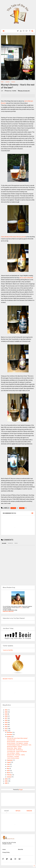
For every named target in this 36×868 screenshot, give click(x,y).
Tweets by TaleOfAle (8, 650)
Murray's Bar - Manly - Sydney (14, 748)
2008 (6, 783)
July (8, 764)
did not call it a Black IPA (26, 278)
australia (7, 82)
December (10, 732)
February (9, 775)
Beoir (21, 608)
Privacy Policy (6, 852)
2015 (6, 722)
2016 (6, 720)
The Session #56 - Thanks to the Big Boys (17, 751)
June (8, 766)
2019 (6, 714)
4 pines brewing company (13, 758)
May (8, 769)
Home (2, 82)
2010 (6, 779)
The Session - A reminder (13, 756)
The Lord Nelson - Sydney (13, 753)
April (8, 771)
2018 (6, 716)
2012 (6, 729)
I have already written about (13, 237)
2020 (6, 712)
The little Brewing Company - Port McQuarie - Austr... (19, 745)
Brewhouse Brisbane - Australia (14, 747)
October (9, 737)
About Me (20, 849)
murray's (13, 82)
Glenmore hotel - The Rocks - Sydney (16, 755)
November (10, 735)
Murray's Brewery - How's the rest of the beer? (18, 742)
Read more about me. (8, 611)
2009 (6, 781)
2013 (6, 727)
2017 (6, 718)
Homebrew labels (11, 740)
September (10, 760)
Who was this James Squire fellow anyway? (17, 738)
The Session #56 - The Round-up (15, 750)
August (9, 762)
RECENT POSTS (8, 679)
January (9, 777)
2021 (6, 710)
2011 (6, 731)
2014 (6, 725)
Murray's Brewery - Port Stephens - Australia (17, 743)
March (9, 773)
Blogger (21, 790)
